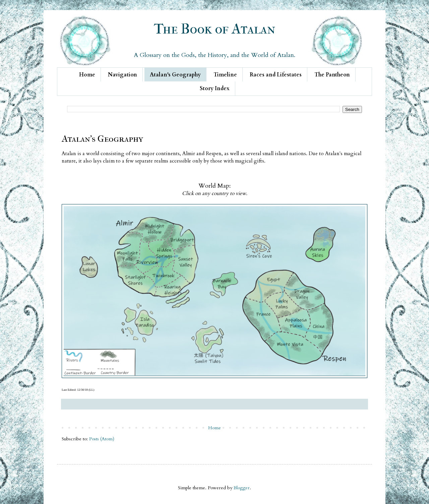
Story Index (215, 88)
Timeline (225, 75)
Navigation (122, 75)
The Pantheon (332, 75)
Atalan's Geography (175, 75)
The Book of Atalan (215, 29)
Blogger (242, 488)
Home (87, 75)
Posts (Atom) (102, 439)
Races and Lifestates (276, 75)
